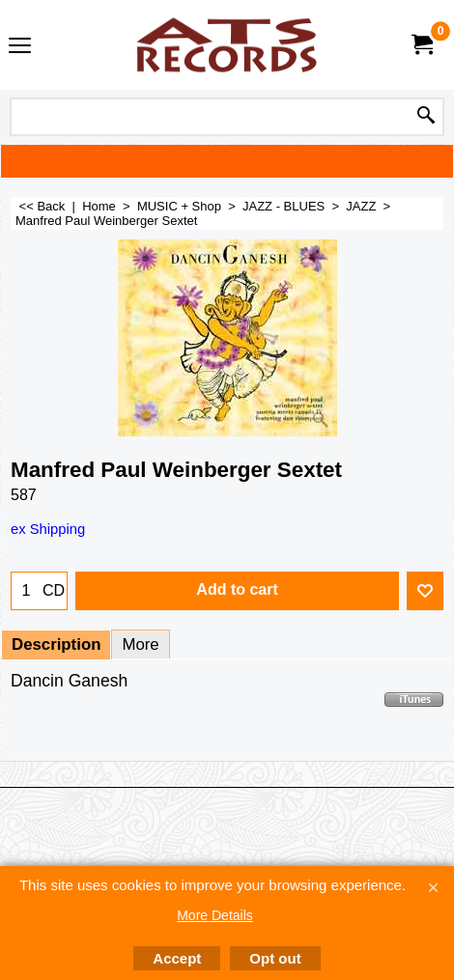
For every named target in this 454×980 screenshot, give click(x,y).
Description (56, 644)
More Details (215, 915)
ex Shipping (48, 529)
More (140, 644)
